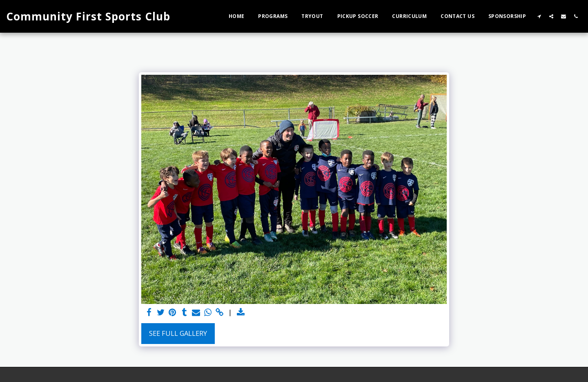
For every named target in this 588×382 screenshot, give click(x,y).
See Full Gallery (178, 333)
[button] (539, 16)
